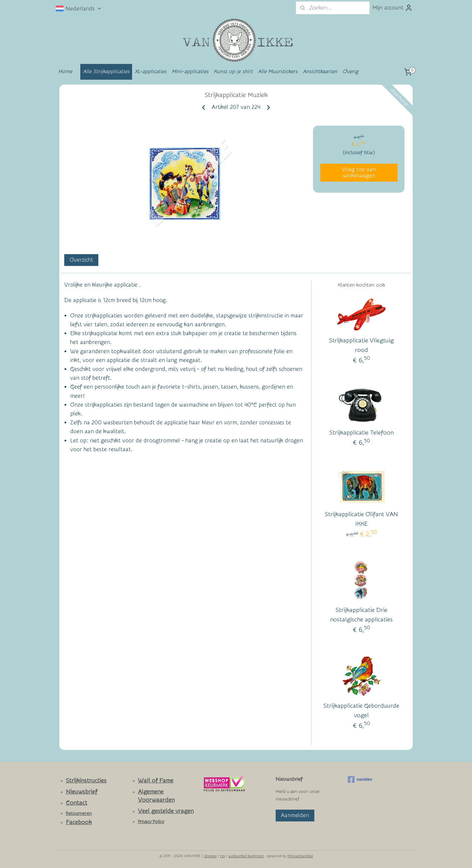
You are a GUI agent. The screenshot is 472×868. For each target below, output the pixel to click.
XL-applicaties (151, 71)
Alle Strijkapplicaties (106, 71)
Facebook (79, 822)
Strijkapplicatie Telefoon (362, 433)
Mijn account (393, 8)
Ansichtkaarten (320, 71)
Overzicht (81, 260)
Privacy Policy (151, 822)
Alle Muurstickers (278, 71)
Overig (350, 71)
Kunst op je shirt (233, 71)
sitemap (210, 856)
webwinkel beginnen (246, 856)
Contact (77, 803)
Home (65, 71)
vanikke (360, 779)
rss (223, 856)
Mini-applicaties (190, 71)
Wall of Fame (156, 781)
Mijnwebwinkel (300, 856)
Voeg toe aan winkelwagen (359, 172)
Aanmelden (295, 815)
